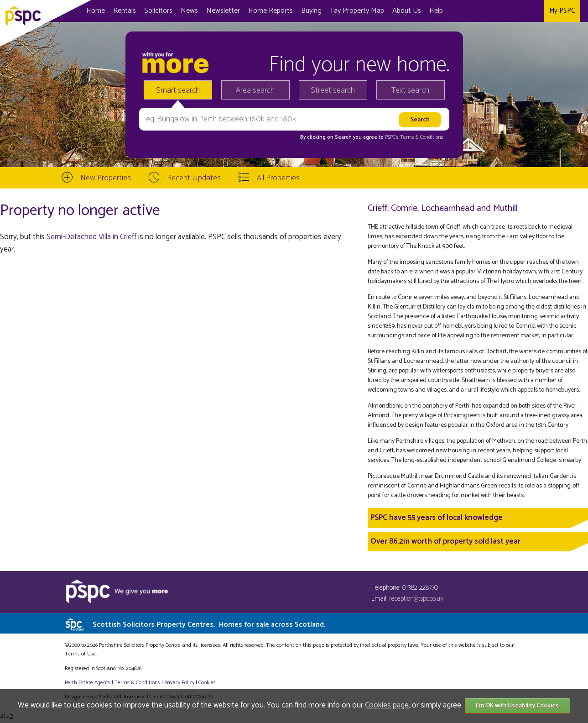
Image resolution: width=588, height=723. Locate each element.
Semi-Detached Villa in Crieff (91, 237)
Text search (410, 90)
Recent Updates (194, 178)
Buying (311, 11)
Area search (255, 90)
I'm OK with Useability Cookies (517, 706)
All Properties (278, 178)
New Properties (106, 178)
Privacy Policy (179, 683)
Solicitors (158, 11)
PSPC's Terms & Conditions (414, 137)
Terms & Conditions (137, 683)
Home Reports (271, 11)
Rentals (125, 11)
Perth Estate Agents (88, 683)
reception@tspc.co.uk (416, 599)
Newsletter (223, 11)
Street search (333, 90)
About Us (407, 11)
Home (96, 11)
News (189, 11)
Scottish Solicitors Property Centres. (209, 625)
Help (436, 11)
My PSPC (562, 11)
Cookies (207, 683)
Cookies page (387, 705)
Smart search (178, 90)
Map (357, 11)
